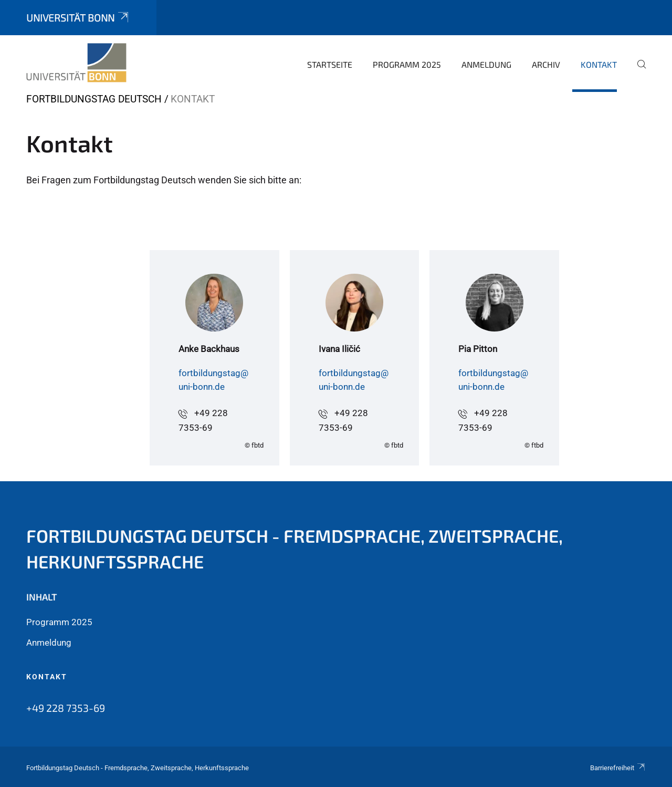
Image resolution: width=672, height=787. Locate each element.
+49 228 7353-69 (66, 708)
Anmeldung (486, 64)
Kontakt (599, 64)
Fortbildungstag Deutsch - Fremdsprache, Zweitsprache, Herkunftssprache (295, 548)
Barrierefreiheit (618, 768)
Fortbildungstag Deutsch (94, 99)
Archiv (546, 64)
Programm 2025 (407, 64)
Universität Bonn (78, 18)
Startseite (330, 64)
